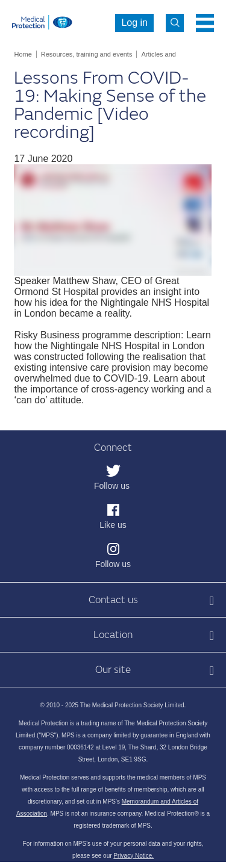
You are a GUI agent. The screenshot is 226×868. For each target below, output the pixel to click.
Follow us (112, 486)
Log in (134, 23)
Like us (113, 525)
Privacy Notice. (133, 856)
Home (23, 54)
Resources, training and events (87, 54)
